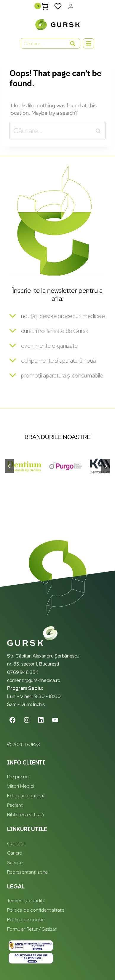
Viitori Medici (21, 786)
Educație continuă (26, 796)
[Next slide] (106, 466)
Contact (16, 843)
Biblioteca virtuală (25, 815)
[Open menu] (89, 43)
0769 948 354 (23, 672)
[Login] (71, 6)
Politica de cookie (26, 920)
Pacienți (15, 805)
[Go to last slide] (9, 466)
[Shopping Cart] (45, 6)
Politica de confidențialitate (36, 910)
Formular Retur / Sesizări (32, 929)
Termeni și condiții (26, 900)
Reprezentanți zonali (28, 872)
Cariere (15, 853)
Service (15, 862)
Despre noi (18, 777)
